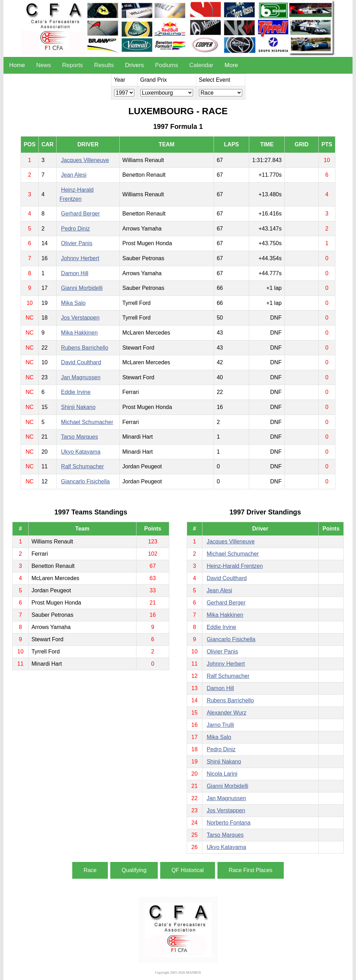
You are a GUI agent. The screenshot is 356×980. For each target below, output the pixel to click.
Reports (73, 65)
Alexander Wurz (227, 713)
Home (17, 65)
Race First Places (250, 870)
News (44, 65)
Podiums (166, 65)
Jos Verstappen (80, 318)
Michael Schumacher (87, 422)
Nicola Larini (222, 774)
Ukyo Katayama (81, 452)
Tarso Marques (80, 437)
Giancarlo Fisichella (86, 481)
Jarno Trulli (220, 725)
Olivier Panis (77, 243)
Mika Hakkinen (79, 333)
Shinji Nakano (78, 407)
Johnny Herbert (80, 258)
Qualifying (134, 870)
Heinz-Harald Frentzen (235, 566)
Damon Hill (75, 273)
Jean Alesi (74, 175)
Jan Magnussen (81, 377)
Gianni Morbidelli (82, 288)
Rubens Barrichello (85, 348)
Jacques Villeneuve (85, 160)
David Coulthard (81, 362)
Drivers (134, 65)
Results (104, 65)
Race (90, 870)
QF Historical (187, 870)
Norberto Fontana (228, 823)
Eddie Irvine (76, 392)
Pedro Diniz (76, 229)
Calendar (201, 65)
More (231, 65)
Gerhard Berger (80, 214)
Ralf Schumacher (83, 466)
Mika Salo (73, 303)
